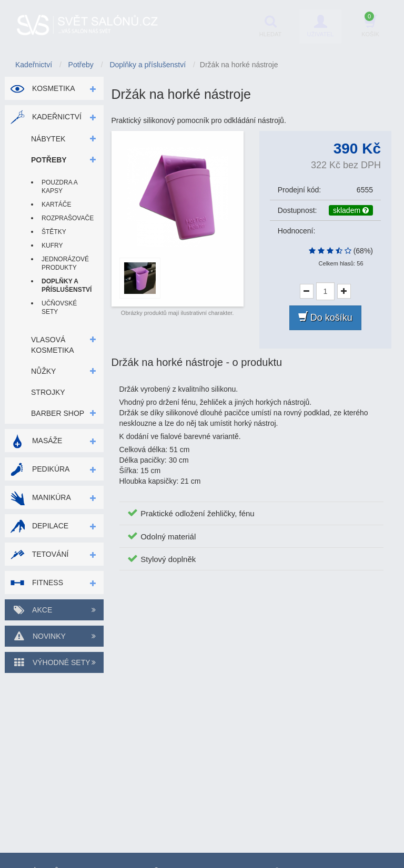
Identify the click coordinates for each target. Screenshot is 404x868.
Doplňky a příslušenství (65, 285)
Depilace (39, 526)
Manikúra (41, 497)
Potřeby (49, 160)
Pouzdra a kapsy (59, 187)
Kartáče (56, 205)
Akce (54, 610)
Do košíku (325, 317)
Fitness (37, 583)
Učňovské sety (59, 308)
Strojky (48, 392)
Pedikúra (40, 469)
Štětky (54, 232)
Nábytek (48, 139)
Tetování (39, 554)
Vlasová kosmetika (53, 345)
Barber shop (58, 413)
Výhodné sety (54, 662)
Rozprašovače (65, 218)
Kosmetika (43, 88)
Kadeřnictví (46, 117)
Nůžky (43, 371)
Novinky (54, 636)
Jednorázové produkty (65, 263)
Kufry (52, 246)
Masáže (36, 441)
